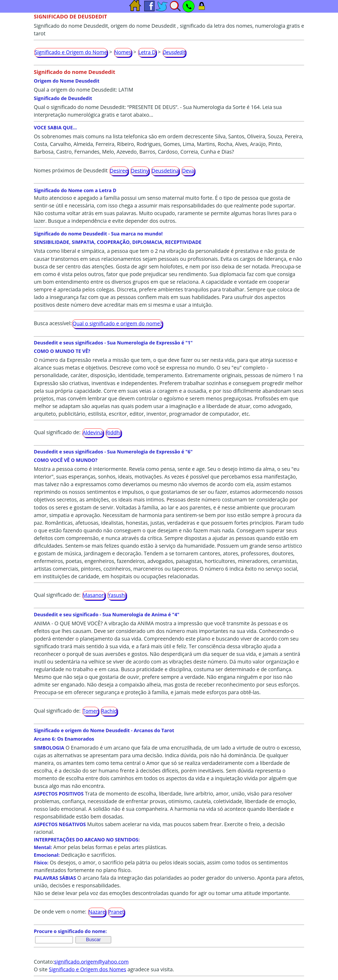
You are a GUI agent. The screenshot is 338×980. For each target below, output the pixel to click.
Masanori (94, 595)
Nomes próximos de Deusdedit (71, 170)
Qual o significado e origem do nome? (117, 323)
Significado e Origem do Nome (71, 52)
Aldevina (93, 432)
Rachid (109, 711)
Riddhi (113, 432)
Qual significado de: (57, 432)
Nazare (97, 912)
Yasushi (117, 595)
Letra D (147, 52)
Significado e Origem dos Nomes (88, 969)
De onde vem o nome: (60, 912)
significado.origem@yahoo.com (91, 962)
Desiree (119, 171)
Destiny (140, 171)
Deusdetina (165, 171)
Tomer (90, 711)
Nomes (123, 52)
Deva (188, 171)
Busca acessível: (53, 323)
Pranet (116, 912)
